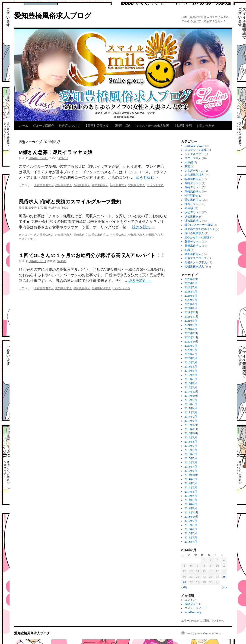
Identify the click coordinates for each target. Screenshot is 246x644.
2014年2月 (191, 504)
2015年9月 (191, 454)
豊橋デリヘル (193, 242)
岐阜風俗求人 (64, 185)
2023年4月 (191, 292)
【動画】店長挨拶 (96, 126)
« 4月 (184, 587)
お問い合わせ (205, 126)
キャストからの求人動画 (152, 126)
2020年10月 (192, 342)
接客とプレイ (193, 204)
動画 (187, 166)
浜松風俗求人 (118, 185)
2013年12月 (192, 512)
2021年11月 (192, 317)
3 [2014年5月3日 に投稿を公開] (217, 560)
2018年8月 (191, 362)
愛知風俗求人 (100, 185)
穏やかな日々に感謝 (197, 237)
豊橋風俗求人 (137, 185)
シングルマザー (194, 154)
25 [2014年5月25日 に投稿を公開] (224, 577)
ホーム (24, 126)
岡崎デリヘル (193, 183)
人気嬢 (189, 162)
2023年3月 (191, 296)
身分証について (69, 126)
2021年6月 (191, 321)
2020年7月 (191, 354)
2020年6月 (191, 358)
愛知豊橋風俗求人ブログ (53, 16)
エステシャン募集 (196, 150)
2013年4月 (191, 542)
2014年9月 (191, 479)
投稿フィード (193, 604)
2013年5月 (191, 537)
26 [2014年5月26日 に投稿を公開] (184, 582)
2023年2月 (191, 300)
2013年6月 (191, 533)
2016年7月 (191, 446)
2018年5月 (191, 371)
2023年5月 (191, 287)
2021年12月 (192, 312)
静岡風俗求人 (155, 235)
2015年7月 (191, 458)
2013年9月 (191, 521)
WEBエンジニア (195, 146)
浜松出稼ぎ (192, 217)
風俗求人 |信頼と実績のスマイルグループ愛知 (70, 202)
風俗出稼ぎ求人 (101, 288)
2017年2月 (191, 417)
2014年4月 (191, 496)
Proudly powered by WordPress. (204, 633)
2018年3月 (191, 379)
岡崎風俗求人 (82, 185)
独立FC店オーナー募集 (199, 225)
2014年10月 (192, 475)
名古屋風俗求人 (44, 185)
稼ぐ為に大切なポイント (200, 229)
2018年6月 (191, 367)
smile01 (63, 158)
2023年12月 (192, 279)
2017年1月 (191, 421)
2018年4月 (191, 375)
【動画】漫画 (183, 126)
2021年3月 (191, 325)
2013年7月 (191, 529)
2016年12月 (192, 425)
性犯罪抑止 (192, 196)
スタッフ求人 (193, 158)
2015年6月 (191, 462)
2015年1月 (191, 471)
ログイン (190, 600)
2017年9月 (191, 400)
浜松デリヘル (193, 212)
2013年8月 (191, 525)
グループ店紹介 (43, 126)
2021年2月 (191, 329)
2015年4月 (191, 467)
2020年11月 (192, 337)
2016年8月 (191, 442)
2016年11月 (192, 429)
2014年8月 (191, 483)
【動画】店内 (122, 126)
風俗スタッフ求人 (196, 262)
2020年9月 (191, 346)
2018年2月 (191, 383)
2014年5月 (191, 492)
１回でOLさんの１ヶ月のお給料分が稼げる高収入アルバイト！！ (92, 255)
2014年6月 (191, 487)
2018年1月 (191, 387)
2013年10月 (192, 517)
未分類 (189, 208)
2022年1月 (191, 308)
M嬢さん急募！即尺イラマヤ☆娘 (56, 152)
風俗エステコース (196, 258)
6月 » (224, 587)
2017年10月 (192, 396)
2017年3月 (191, 412)
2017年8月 (191, 404)
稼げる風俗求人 (194, 233)
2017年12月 (192, 392)
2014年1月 (191, 508)
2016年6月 (191, 450)
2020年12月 (192, 333)
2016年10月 (192, 433)
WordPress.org (193, 612)
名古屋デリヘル (194, 171)
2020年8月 (191, 350)
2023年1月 (191, 304)
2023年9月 (191, 283)
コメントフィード (196, 608)
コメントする (155, 185)
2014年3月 (191, 500)
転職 (187, 250)
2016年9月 (191, 437)
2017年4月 (191, 408)
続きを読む (147, 177)
